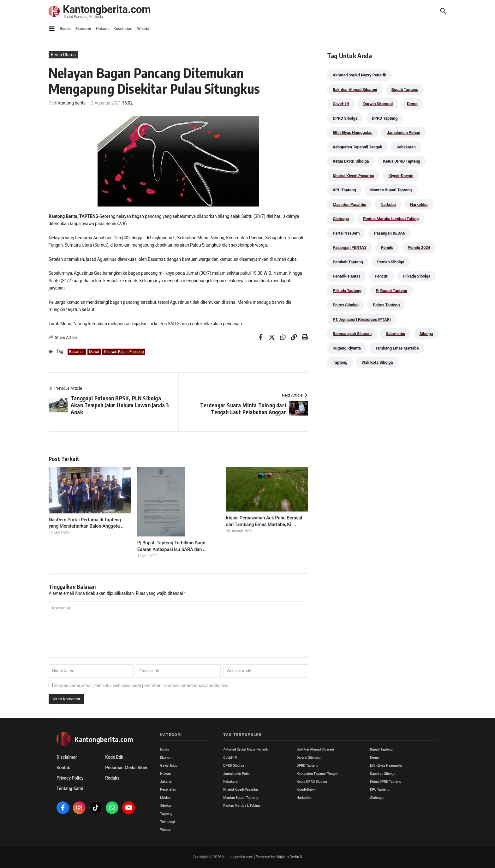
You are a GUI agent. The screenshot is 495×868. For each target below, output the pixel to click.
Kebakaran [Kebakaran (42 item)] (406, 147)
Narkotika (304, 798)
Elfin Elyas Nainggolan (387, 766)
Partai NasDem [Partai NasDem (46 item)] (346, 233)
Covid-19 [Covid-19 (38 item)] (341, 104)
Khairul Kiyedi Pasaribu (241, 790)
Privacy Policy (70, 778)
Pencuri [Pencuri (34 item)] (382, 276)
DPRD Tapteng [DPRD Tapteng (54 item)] (385, 118)
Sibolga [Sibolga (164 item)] (426, 334)
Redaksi (113, 778)
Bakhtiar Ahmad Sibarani (315, 749)
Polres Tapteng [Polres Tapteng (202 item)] (386, 305)
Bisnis (65, 29)
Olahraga (377, 798)
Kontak (63, 768)
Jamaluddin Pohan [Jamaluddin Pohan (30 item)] (403, 132)
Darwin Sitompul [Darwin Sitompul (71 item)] (378, 104)
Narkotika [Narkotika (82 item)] (419, 204)
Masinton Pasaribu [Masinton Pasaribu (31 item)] (349, 204)
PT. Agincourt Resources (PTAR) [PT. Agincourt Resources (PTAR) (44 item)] (362, 319)
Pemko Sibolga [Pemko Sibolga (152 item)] (391, 262)
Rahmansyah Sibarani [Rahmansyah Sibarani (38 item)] (352, 334)
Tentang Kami (70, 788)
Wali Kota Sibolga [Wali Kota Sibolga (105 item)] (377, 362)
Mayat (94, 352)
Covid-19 (230, 758)
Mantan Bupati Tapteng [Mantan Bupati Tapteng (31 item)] (391, 190)
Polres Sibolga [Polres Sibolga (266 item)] (346, 305)
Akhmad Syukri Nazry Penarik (245, 749)
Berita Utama (63, 55)
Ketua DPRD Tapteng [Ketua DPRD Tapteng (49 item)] (402, 161)
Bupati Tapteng (381, 749)
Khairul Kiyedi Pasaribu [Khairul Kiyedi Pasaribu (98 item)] (353, 176)
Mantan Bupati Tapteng (241, 798)
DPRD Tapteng (308, 766)
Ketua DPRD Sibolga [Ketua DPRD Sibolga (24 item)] (351, 161)
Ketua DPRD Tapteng (386, 782)
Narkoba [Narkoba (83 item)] (388, 204)
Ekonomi (83, 29)
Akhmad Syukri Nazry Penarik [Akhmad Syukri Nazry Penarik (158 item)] (359, 75)
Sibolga (166, 806)
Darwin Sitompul (309, 758)
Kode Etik (114, 757)
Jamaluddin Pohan (237, 774)
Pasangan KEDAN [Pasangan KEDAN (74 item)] (390, 233)
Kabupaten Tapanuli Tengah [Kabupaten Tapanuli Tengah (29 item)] (358, 147)
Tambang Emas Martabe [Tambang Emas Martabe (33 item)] (397, 348)
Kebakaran (231, 782)
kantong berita (72, 103)
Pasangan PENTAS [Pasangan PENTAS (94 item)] (350, 247)
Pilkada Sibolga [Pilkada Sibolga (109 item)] (417, 276)
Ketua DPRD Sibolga (312, 782)
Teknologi (167, 822)
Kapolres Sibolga (383, 774)
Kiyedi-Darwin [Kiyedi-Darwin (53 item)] (401, 176)
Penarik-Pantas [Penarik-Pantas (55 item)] (347, 276)
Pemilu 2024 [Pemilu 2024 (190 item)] (419, 247)
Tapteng (166, 814)
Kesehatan (123, 29)
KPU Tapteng (380, 790)
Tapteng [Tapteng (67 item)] (340, 362)
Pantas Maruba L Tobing (242, 806)
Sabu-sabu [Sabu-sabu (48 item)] (395, 334)
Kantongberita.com (109, 9)
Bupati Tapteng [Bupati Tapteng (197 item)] (405, 90)
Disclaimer (67, 757)
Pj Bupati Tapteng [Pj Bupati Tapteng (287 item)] (391, 291)
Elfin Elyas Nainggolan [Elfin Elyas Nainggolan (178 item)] (353, 132)
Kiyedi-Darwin (307, 790)
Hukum (102, 29)
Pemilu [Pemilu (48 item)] (387, 247)
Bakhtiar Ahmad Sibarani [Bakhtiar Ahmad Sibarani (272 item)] (355, 90)
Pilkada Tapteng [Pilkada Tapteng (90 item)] (347, 291)
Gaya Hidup (169, 766)
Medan (165, 798)
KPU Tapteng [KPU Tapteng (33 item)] (344, 190)
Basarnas (77, 352)
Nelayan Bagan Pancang (124, 352)
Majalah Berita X (289, 857)
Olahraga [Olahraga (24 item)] (341, 219)
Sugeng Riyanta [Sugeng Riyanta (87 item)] (347, 348)
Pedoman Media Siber (126, 768)
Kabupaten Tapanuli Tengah (318, 774)
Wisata (143, 29)
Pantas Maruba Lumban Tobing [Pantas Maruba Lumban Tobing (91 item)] (391, 219)
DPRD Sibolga (234, 766)
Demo (374, 758)
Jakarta (166, 782)
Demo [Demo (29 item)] (412, 104)
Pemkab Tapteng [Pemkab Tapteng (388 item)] (348, 262)
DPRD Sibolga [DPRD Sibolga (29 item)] (345, 118)
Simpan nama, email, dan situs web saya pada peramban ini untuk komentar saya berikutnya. (142, 685)
